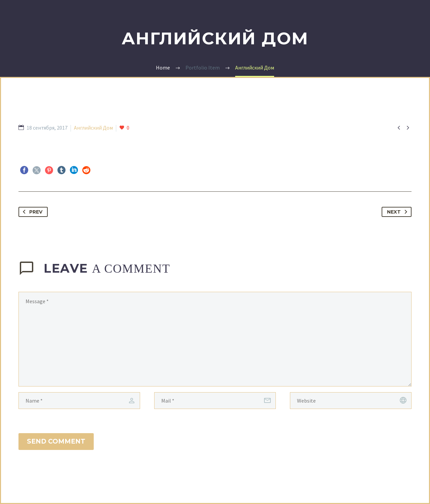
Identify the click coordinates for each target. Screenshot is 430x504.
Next (398, 212)
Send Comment (56, 441)
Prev (31, 212)
